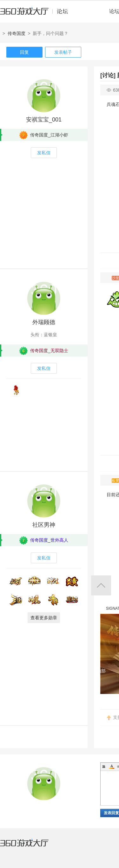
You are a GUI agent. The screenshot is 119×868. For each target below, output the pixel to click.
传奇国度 (17, 33)
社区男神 (44, 525)
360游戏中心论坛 (37, 14)
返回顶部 (101, 585)
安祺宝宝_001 (44, 120)
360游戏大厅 (31, 847)
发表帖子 (63, 52)
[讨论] (108, 75)
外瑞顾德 (44, 322)
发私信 (44, 153)
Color (112, 767)
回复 (24, 52)
